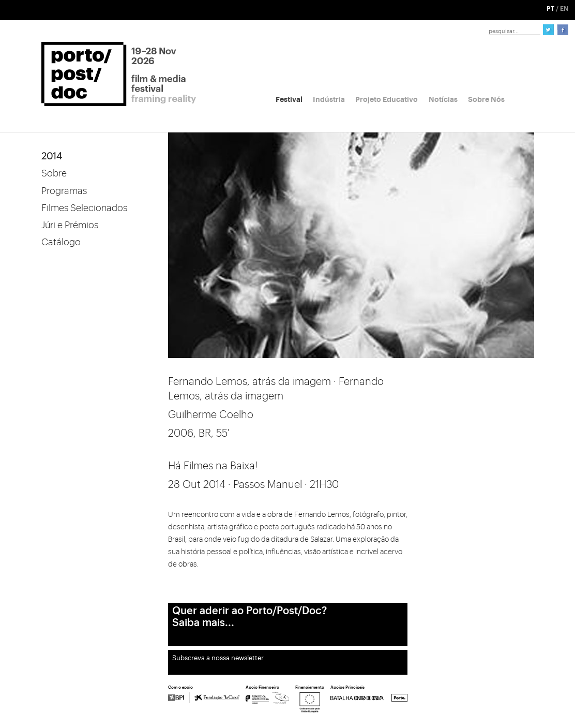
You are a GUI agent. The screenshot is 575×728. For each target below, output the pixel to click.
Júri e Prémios (70, 225)
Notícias (443, 99)
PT (550, 9)
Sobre (54, 173)
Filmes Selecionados (84, 208)
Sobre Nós (486, 99)
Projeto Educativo (387, 99)
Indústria (329, 99)
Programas (64, 191)
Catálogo (61, 242)
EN (564, 9)
